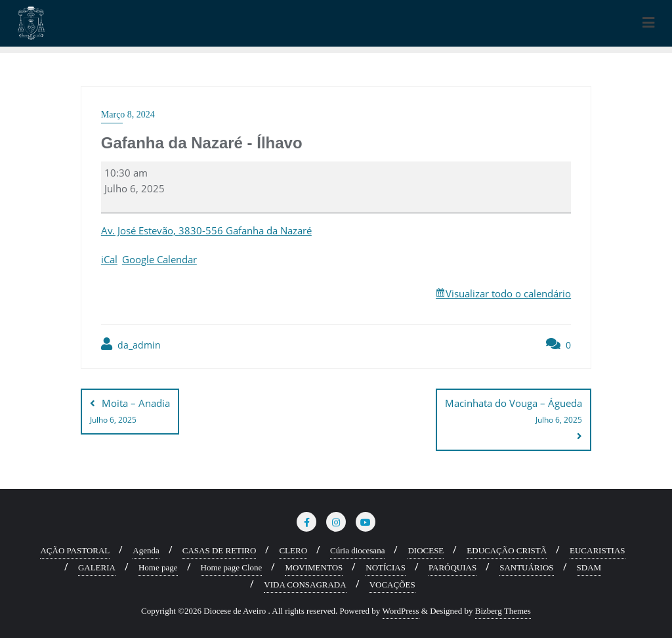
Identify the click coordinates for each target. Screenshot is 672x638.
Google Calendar (159, 259)
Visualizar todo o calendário (508, 293)
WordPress (401, 610)
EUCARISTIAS (598, 550)
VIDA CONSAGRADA (305, 584)
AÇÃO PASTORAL (75, 550)
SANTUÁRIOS (526, 567)
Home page (158, 567)
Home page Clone (232, 567)
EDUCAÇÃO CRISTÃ (507, 550)
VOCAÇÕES (392, 584)
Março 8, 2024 (128, 115)
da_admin (131, 344)
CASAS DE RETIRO (220, 550)
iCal (109, 259)
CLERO (293, 550)
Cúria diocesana (357, 550)
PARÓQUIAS (452, 567)
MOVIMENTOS (314, 567)
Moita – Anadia (130, 412)
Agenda (146, 550)
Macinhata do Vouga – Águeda (514, 412)
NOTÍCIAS (386, 567)
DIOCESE (426, 550)
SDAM (589, 567)
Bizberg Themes (503, 610)
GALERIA (97, 567)
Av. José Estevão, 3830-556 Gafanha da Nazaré (206, 230)
